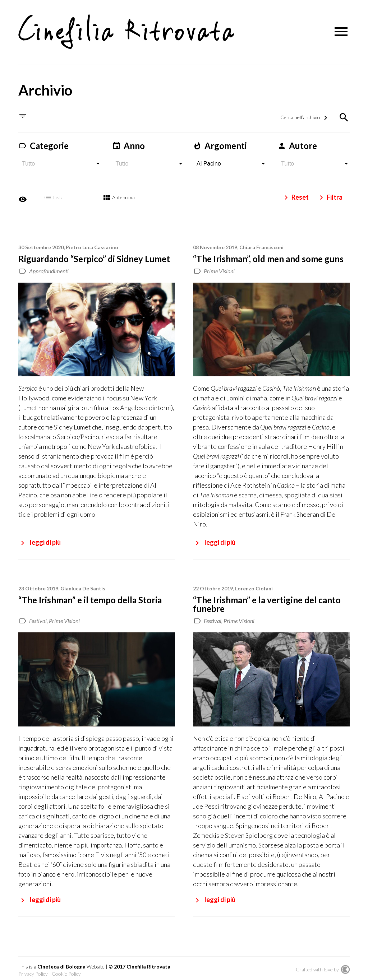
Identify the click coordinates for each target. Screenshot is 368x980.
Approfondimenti (49, 266)
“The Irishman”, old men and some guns (268, 253)
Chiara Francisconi (261, 242)
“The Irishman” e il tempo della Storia (90, 594)
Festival (38, 615)
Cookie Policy (66, 968)
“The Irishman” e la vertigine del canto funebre (267, 599)
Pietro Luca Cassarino (92, 242)
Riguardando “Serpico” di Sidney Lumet (94, 253)
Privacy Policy (33, 968)
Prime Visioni (219, 266)
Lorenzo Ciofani (254, 583)
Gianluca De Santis (83, 583)
